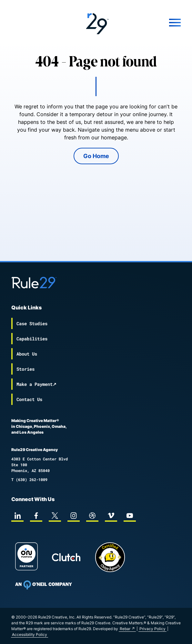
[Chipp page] (110, 557)
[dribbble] (92, 516)
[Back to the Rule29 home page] (96, 23)
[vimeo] (111, 516)
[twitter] (55, 516)
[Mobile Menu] (152, 23)
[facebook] (36, 516)
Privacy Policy (152, 629)
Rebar (125, 629)
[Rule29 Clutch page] (66, 557)
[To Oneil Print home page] (44, 585)
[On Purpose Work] (26, 557)
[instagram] (74, 516)
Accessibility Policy (30, 634)
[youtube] (130, 516)
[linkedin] (17, 516)
